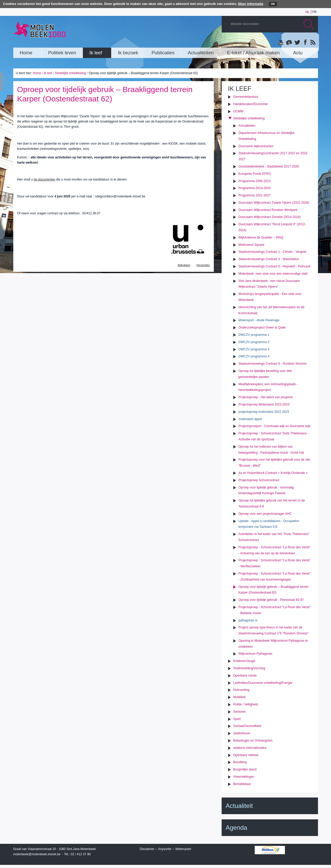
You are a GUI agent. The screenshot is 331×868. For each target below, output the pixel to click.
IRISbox (270, 850)
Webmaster (183, 849)
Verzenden (203, 265)
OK (273, 4)
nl (307, 12)
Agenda (237, 828)
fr (315, 12)
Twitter (297, 43)
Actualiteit (239, 806)
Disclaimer (147, 849)
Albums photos (289, 43)
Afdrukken (184, 265)
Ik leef (48, 73)
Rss (313, 43)
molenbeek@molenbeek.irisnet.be (37, 854)
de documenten (45, 179)
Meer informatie (251, 4)
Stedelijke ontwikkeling (70, 73)
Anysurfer (165, 849)
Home (37, 73)
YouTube (281, 43)
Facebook (305, 43)
